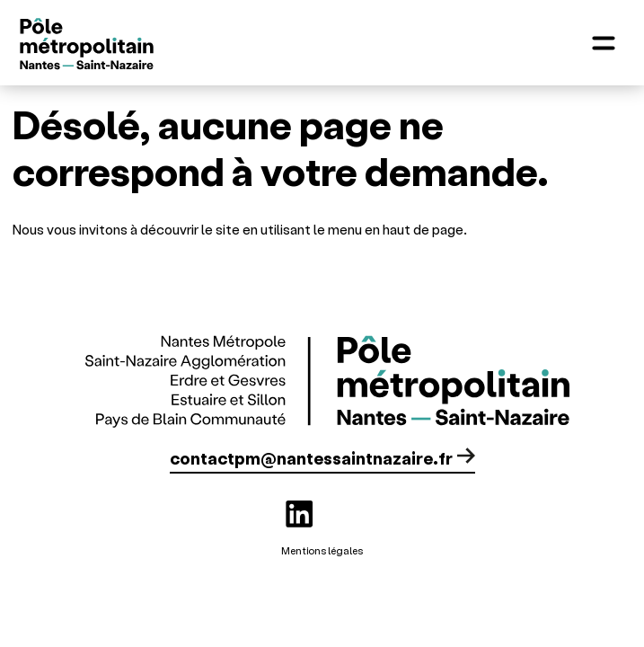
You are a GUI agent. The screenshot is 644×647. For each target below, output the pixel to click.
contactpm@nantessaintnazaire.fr (311, 458)
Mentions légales (322, 550)
